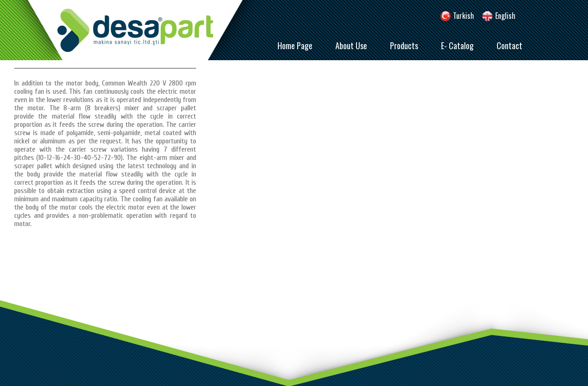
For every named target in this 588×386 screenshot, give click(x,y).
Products (404, 45)
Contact (509, 45)
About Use (351, 45)
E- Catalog (457, 45)
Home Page (295, 45)
